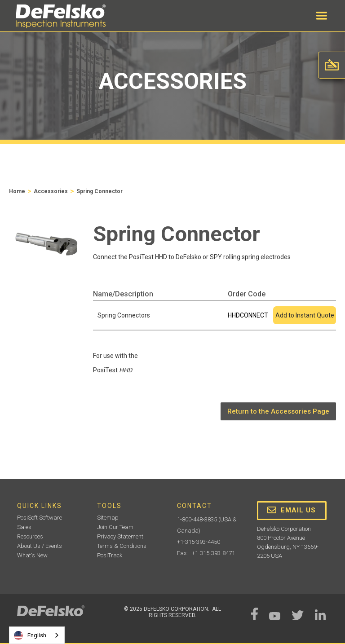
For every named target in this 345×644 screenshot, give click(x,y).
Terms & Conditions (122, 546)
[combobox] (37, 635)
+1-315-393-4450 (199, 542)
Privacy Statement (120, 536)
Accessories (51, 191)
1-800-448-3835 (197, 519)
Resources (30, 536)
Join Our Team (115, 527)
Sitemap (108, 518)
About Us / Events (40, 546)
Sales (24, 527)
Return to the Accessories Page (278, 411)
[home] (61, 16)
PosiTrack (110, 555)
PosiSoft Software (40, 518)
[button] (322, 16)
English (30, 635)
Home (17, 191)
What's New (32, 555)
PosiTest (113, 370)
